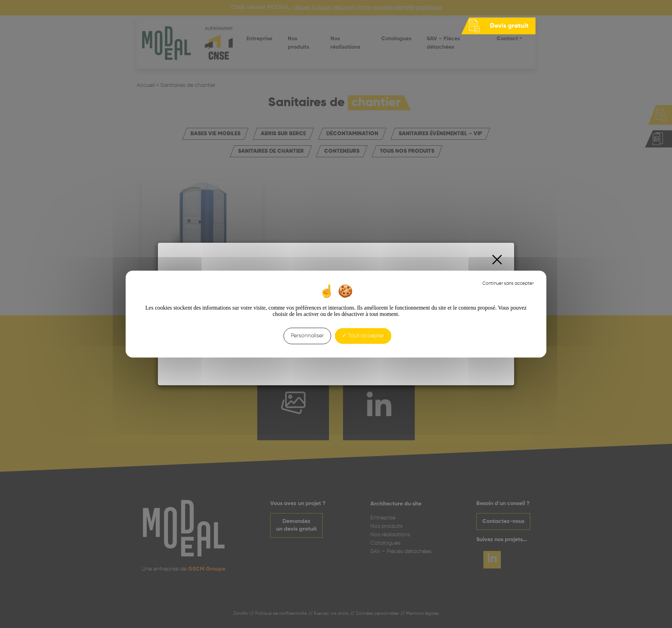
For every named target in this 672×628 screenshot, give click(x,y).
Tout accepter (363, 336)
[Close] (497, 260)
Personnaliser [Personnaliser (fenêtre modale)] (307, 336)
